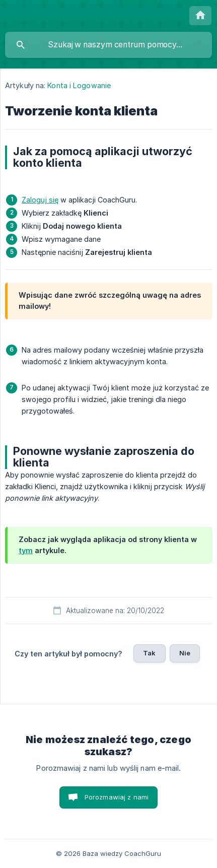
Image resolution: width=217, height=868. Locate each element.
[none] (200, 16)
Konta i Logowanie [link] (79, 85)
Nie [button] (185, 653)
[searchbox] (109, 45)
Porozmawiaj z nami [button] (117, 797)
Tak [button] (149, 653)
